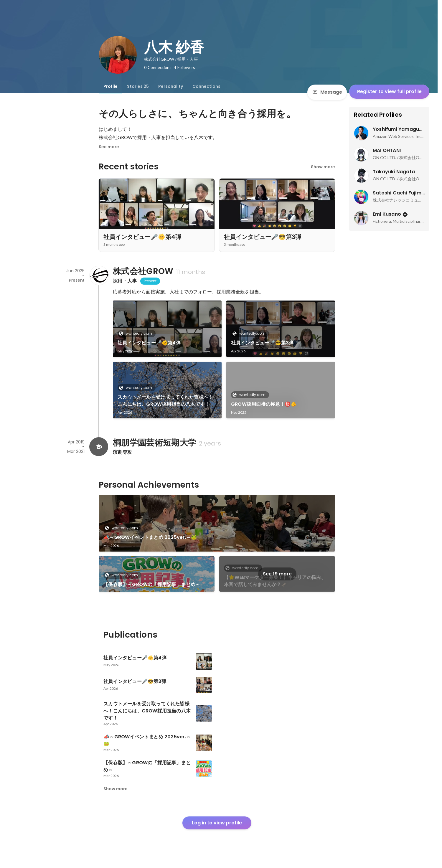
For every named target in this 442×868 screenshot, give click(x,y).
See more (109, 147)
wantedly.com (137, 333)
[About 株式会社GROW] (99, 275)
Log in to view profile (217, 823)
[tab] (111, 86)
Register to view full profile (389, 91)
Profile (111, 86)
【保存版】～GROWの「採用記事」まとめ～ (152, 584)
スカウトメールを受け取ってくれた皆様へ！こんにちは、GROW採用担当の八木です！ (165, 401)
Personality (171, 86)
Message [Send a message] (327, 92)
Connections (206, 86)
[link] (167, 329)
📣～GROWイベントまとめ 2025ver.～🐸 (150, 537)
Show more (323, 167)
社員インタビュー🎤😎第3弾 (262, 343)
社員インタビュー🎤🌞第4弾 (149, 343)
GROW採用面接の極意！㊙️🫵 (264, 404)
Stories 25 (138, 86)
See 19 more (277, 574)
